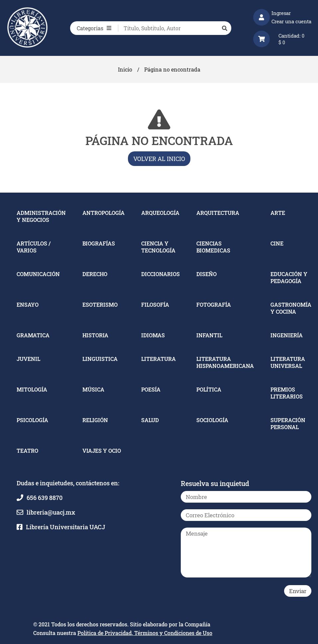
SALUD (150, 420)
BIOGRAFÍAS (99, 243)
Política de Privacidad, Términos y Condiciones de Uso (145, 633)
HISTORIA (95, 335)
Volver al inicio (159, 159)
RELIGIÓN (95, 420)
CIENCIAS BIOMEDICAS (213, 247)
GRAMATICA (33, 335)
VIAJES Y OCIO (102, 451)
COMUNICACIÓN (38, 274)
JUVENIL (28, 359)
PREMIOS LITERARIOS (287, 393)
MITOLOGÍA (32, 389)
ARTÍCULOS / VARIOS (34, 247)
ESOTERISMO (100, 305)
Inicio (125, 69)
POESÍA (151, 389)
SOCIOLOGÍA (212, 420)
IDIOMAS (153, 335)
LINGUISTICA (100, 359)
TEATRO (27, 451)
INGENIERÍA (287, 335)
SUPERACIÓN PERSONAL (288, 423)
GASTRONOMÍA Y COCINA (291, 308)
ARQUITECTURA (218, 213)
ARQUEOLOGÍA (160, 213)
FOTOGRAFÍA (214, 305)
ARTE (278, 213)
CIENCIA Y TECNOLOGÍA (158, 247)
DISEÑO (207, 274)
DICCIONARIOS (160, 274)
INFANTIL (209, 335)
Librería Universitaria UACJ (65, 527)
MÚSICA (93, 389)
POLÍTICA (209, 389)
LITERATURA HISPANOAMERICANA (225, 362)
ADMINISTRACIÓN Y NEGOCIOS (41, 216)
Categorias (94, 28)
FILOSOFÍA (155, 305)
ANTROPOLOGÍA (104, 213)
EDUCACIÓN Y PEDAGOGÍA (289, 277)
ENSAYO (28, 305)
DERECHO (95, 274)
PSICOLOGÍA (32, 420)
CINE (277, 243)
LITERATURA (159, 359)
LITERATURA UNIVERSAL (288, 362)
